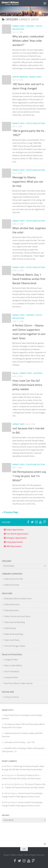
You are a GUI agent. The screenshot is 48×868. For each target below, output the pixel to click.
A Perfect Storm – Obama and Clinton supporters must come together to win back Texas (29, 332)
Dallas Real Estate (12, 585)
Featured (30, 26)
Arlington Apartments (16, 538)
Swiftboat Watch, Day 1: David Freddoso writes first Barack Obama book (29, 279)
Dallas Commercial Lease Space (17, 616)
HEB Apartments (14, 546)
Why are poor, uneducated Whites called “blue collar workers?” (28, 41)
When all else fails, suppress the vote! (29, 230)
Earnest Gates (19, 26)
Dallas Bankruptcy (12, 610)
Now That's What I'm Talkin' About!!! (18, 683)
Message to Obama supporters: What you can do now (28, 182)
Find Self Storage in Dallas (15, 646)
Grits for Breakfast (12, 671)
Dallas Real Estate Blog (14, 634)
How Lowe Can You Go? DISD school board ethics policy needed (27, 385)
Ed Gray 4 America (12, 697)
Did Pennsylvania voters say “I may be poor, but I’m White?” (29, 476)
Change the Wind (11, 660)
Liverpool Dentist (11, 677)
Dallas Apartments (15, 530)
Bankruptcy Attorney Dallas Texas (18, 598)
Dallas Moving (10, 628)
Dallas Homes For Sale (14, 579)
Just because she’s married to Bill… (28, 430)
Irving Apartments (15, 542)
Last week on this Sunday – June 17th (19, 742)
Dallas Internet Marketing (14, 622)
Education (38, 373)
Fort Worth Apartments (17, 534)
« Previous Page (10, 512)
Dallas (15, 373)
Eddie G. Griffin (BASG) (13, 666)
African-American (20, 77)
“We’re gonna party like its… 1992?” (29, 133)
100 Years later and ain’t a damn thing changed (28, 86)
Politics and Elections (36, 123)
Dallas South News (12, 640)
